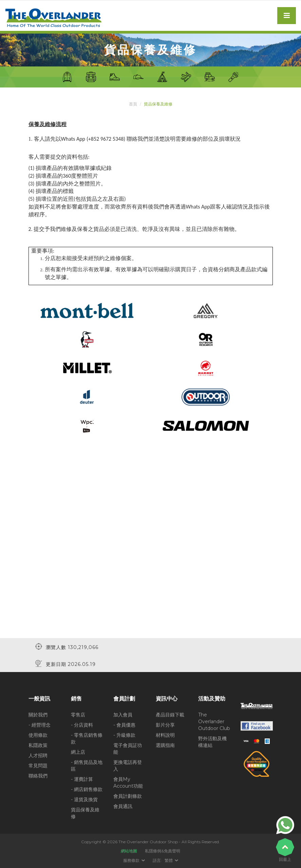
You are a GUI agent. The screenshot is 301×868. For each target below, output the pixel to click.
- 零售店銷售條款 (87, 738)
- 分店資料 (82, 725)
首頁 (133, 104)
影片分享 (165, 725)
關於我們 (38, 715)
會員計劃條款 (128, 796)
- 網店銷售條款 (87, 789)
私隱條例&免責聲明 (163, 851)
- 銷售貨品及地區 (87, 766)
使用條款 (38, 735)
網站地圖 (129, 851)
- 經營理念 (40, 725)
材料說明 (165, 735)
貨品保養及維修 (85, 813)
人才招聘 (38, 755)
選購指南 (165, 745)
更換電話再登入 (128, 766)
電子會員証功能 (128, 749)
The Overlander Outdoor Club (214, 722)
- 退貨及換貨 (84, 800)
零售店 (78, 715)
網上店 (78, 752)
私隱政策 (38, 745)
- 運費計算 (82, 779)
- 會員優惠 (124, 725)
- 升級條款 (124, 735)
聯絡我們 (38, 776)
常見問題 (38, 766)
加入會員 (123, 715)
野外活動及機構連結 (212, 742)
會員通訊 (123, 806)
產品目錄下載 (170, 715)
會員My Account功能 (128, 783)
